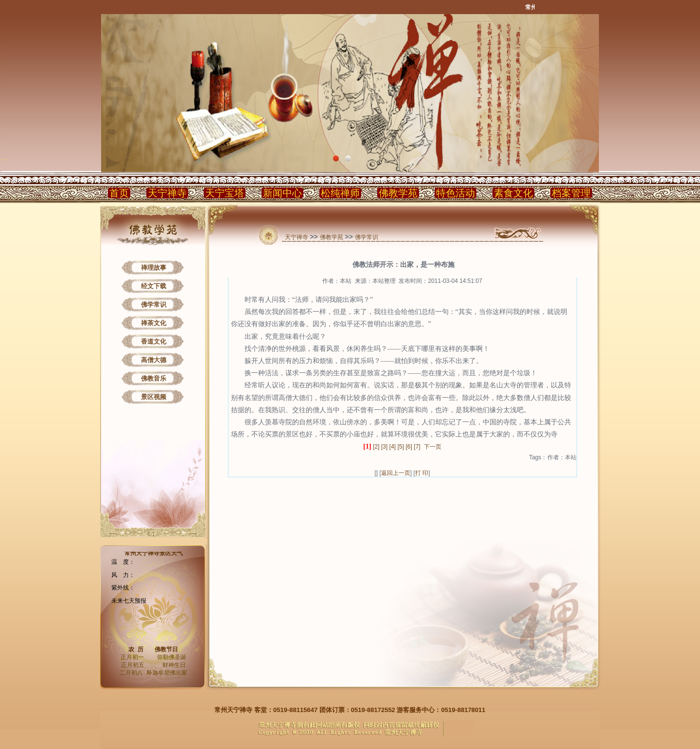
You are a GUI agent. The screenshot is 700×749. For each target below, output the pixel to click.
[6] (409, 447)
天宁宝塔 (225, 193)
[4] (393, 447)
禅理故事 (154, 268)
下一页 (433, 447)
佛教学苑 (398, 193)
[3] (384, 447)
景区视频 (154, 397)
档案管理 (571, 193)
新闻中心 (282, 193)
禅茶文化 (154, 323)
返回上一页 (396, 473)
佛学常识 (154, 305)
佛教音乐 (154, 378)
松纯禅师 (340, 193)
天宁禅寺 (167, 193)
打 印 (422, 473)
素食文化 (513, 193)
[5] (401, 447)
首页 (119, 193)
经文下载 (154, 286)
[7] (417, 447)
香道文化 (154, 341)
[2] (376, 447)
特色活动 (455, 193)
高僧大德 (154, 360)
